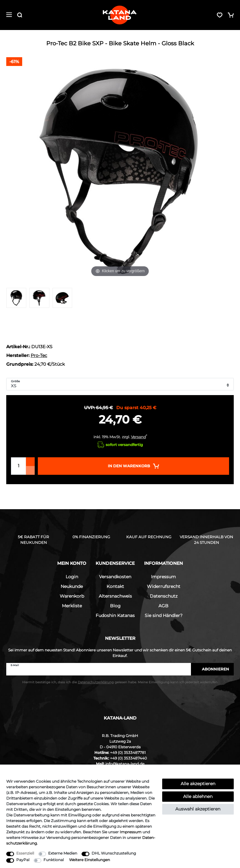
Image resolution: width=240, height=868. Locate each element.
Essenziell (25, 853)
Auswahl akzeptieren (198, 809)
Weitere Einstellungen (90, 860)
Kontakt (115, 586)
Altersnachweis (115, 596)
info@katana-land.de (125, 764)
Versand (138, 437)
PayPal (23, 860)
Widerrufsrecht (164, 586)
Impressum (163, 577)
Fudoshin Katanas (115, 615)
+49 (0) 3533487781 (128, 753)
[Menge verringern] (30, 470)
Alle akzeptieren (198, 784)
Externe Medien (63, 853)
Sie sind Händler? (164, 615)
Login (72, 577)
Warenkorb (72, 596)
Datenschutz (164, 596)
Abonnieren (212, 669)
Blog (115, 606)
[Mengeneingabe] (18, 466)
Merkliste (72, 606)
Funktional (54, 860)
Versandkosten (115, 577)
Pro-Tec (39, 355)
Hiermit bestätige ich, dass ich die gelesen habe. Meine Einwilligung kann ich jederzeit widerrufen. (120, 682)
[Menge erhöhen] (30, 462)
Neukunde (72, 586)
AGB (163, 606)
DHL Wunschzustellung (114, 853)
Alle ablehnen (198, 796)
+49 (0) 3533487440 (128, 758)
